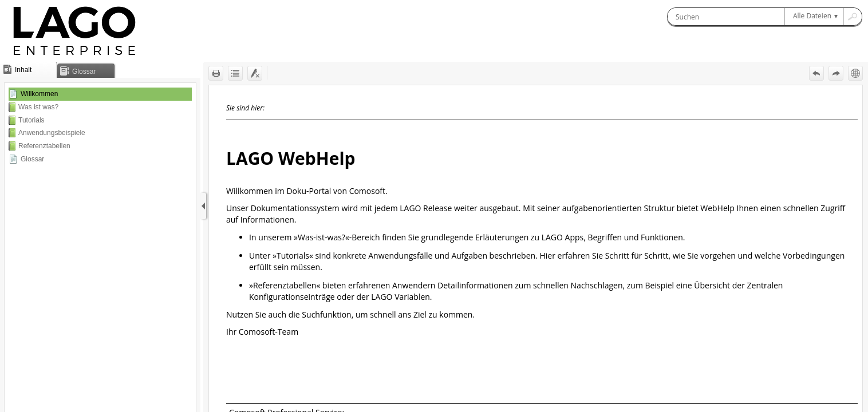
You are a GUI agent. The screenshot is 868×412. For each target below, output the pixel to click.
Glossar (32, 159)
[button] (813, 17)
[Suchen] (726, 17)
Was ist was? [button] (38, 107)
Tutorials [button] (31, 120)
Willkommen (39, 94)
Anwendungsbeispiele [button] (52, 133)
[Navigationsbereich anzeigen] (203, 206)
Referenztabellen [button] (44, 146)
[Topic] (536, 249)
